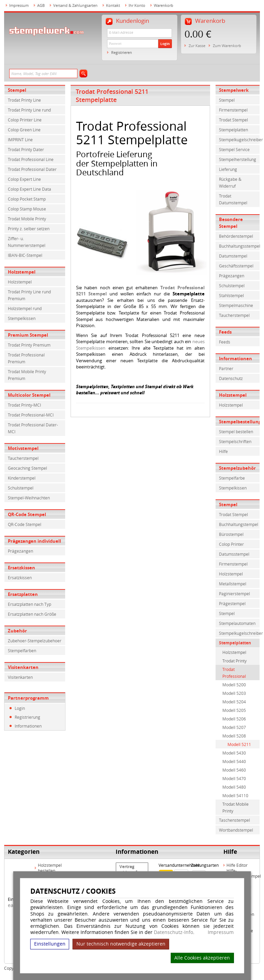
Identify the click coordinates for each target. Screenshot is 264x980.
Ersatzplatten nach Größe (32, 614)
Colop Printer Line (25, 120)
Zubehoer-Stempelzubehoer (35, 641)
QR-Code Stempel (27, 514)
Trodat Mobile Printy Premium (27, 375)
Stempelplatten (233, 130)
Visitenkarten (23, 667)
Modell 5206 (234, 719)
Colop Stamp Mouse (27, 209)
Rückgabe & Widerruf (230, 182)
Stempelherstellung (238, 159)
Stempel (17, 90)
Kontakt (113, 5)
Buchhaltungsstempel (239, 246)
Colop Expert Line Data (30, 189)
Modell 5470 (234, 778)
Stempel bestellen (236, 432)
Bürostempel (231, 534)
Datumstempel (233, 256)
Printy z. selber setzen (29, 229)
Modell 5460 (234, 770)
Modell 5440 (234, 761)
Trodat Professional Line (31, 159)
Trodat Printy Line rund (29, 110)
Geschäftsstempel (236, 266)
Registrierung (27, 717)
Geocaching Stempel (27, 468)
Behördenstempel (236, 236)
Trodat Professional (234, 673)
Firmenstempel (233, 110)
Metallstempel (233, 584)
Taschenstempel (234, 820)
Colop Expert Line (24, 179)
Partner (226, 368)
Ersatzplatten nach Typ (30, 604)
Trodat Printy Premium (29, 345)
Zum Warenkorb (227, 46)
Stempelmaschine (236, 305)
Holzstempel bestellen (50, 868)
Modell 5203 (234, 693)
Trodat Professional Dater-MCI (33, 428)
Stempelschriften (235, 441)
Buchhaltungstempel (239, 524)
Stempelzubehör (237, 468)
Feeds (225, 332)
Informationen (28, 726)
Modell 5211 (239, 744)
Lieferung (228, 169)
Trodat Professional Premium (26, 358)
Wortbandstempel (236, 830)
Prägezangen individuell (34, 541)
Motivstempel (23, 448)
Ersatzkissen (21, 568)
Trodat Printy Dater (26, 149)
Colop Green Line (24, 130)
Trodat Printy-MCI (24, 405)
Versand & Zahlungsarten (75, 5)
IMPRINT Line (20, 140)
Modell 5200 (234, 685)
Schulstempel (21, 488)
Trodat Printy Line (24, 100)
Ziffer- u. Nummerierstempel (27, 242)
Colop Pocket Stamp (27, 199)
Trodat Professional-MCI (31, 415)
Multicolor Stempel (29, 395)
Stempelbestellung (239, 422)
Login (165, 44)
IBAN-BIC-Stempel (25, 255)
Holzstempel (22, 272)
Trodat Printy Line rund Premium (29, 295)
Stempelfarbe (232, 478)
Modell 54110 (235, 795)
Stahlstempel (231, 295)
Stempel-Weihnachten (29, 498)
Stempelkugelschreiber (239, 140)
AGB (41, 5)
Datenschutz (231, 378)
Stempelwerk (234, 90)
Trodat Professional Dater (32, 169)
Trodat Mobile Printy (27, 219)
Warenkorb (164, 5)
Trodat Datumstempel (233, 199)
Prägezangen (20, 551)
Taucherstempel (23, 458)
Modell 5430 (234, 753)
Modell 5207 (234, 727)
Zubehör (17, 631)
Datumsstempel (234, 554)
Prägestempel (232, 603)
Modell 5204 (234, 702)
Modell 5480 (234, 787)
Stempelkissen (22, 318)
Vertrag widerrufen (131, 869)
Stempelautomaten (237, 623)
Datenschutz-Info (173, 932)
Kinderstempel (22, 478)
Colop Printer (231, 544)
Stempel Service (234, 149)
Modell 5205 (234, 710)
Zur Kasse (197, 46)
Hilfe (223, 451)
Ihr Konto (137, 5)
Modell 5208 (234, 736)
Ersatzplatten (23, 594)
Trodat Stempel (233, 120)
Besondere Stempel (231, 223)
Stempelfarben (22, 650)
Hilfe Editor (237, 865)
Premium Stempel (28, 335)
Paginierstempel (234, 594)
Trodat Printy (234, 661)
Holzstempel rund (25, 308)
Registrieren (122, 52)
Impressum (221, 932)
